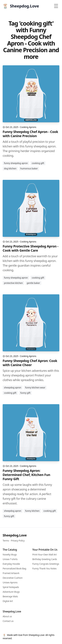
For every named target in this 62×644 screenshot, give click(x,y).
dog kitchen (10, 168)
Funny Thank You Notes (44, 568)
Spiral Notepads (11, 587)
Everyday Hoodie (11, 564)
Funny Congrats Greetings (46, 564)
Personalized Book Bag (14, 568)
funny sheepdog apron (16, 163)
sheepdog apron (13, 387)
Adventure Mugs (11, 592)
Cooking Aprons (28, 127)
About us (7, 616)
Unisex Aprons (10, 582)
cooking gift (38, 163)
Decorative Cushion (13, 578)
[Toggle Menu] (56, 6)
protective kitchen (13, 283)
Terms (6, 541)
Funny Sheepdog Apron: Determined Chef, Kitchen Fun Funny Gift (26, 475)
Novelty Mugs (10, 555)
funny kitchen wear (35, 387)
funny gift (25, 393)
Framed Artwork (11, 573)
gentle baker (33, 283)
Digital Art (8, 601)
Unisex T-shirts (10, 559)
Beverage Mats (10, 596)
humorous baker (29, 168)
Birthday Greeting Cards (45, 559)
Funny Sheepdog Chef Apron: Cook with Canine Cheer (30, 363)
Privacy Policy (18, 541)
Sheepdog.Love (15, 535)
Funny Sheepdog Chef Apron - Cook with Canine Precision (30, 134)
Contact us (8, 621)
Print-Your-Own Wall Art (45, 555)
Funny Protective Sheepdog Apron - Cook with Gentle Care (31, 248)
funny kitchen (32, 511)
